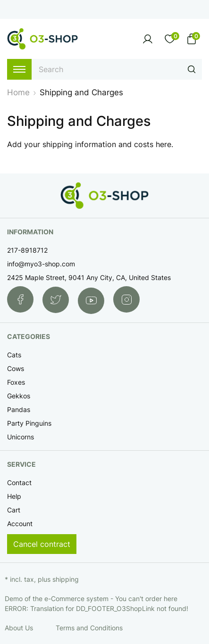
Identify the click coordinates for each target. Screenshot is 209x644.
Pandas (19, 409)
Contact (19, 483)
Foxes (16, 382)
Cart (14, 510)
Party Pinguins (29, 423)
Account (20, 524)
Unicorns (21, 437)
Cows (16, 368)
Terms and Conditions (89, 628)
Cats (14, 355)
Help (14, 496)
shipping (66, 579)
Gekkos (19, 396)
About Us (19, 628)
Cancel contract (42, 544)
